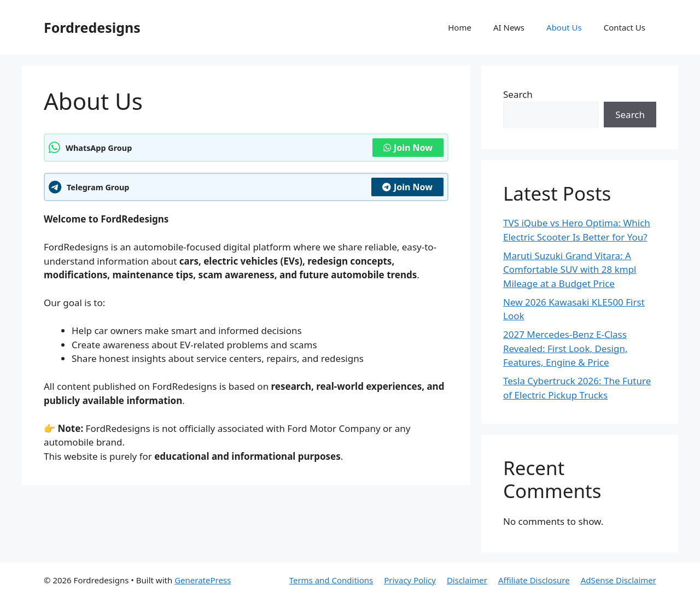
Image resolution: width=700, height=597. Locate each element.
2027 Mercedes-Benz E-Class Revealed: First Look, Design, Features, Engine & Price (565, 348)
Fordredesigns (92, 27)
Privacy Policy (410, 580)
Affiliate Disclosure (534, 580)
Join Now (408, 148)
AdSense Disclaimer (619, 580)
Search (518, 94)
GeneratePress (203, 580)
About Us (564, 27)
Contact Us (625, 27)
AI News (509, 27)
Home (460, 27)
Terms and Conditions (331, 580)
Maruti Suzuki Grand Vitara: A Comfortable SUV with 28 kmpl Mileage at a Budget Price (570, 270)
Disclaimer (467, 580)
